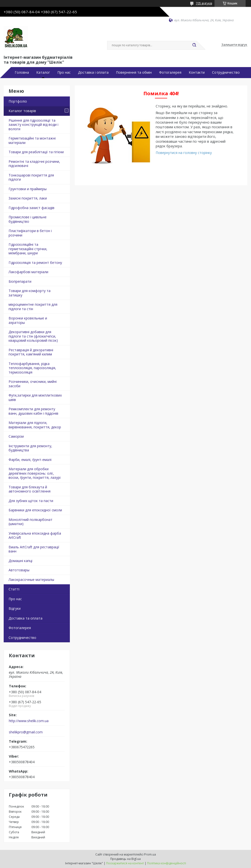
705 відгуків (204, 3)
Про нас (64, 72)
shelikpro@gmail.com (26, 732)
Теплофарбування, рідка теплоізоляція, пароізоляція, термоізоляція (32, 368)
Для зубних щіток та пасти (31, 501)
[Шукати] (194, 45)
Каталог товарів (22, 111)
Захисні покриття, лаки (28, 198)
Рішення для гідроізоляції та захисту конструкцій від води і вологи (33, 125)
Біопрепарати (20, 281)
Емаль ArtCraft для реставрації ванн (34, 549)
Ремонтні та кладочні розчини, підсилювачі (34, 164)
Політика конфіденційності (167, 863)
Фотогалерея (170, 72)
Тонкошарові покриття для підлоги (31, 177)
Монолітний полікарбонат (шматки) (31, 522)
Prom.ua (150, 854)
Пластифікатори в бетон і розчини (30, 233)
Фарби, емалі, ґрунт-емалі (30, 460)
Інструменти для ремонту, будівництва (30, 448)
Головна (22, 72)
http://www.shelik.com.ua (29, 721)
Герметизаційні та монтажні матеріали (32, 140)
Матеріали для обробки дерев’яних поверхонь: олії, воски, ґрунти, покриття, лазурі (35, 473)
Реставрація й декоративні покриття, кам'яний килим (31, 352)
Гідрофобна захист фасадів (31, 208)
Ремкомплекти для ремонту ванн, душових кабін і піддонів (33, 411)
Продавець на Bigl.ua (125, 859)
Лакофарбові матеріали (28, 272)
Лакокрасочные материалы (31, 580)
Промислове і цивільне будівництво (28, 219)
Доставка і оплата (93, 72)
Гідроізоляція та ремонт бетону (35, 263)
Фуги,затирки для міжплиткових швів (35, 397)
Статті (14, 589)
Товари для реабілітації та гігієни (36, 152)
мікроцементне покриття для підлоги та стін (33, 307)
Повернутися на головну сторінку (184, 153)
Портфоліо (18, 101)
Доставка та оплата (25, 618)
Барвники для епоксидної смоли (35, 510)
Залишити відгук (234, 45)
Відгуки (15, 608)
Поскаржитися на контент (125, 863)
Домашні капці (20, 561)
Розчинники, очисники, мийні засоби (33, 384)
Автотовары (19, 570)
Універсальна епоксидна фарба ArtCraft (35, 535)
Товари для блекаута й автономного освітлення (30, 489)
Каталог (43, 72)
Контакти (197, 72)
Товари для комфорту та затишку (30, 293)
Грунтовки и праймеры (28, 189)
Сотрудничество (226, 72)
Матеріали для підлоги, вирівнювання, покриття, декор (35, 425)
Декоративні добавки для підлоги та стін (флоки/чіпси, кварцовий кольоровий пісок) (33, 336)
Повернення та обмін (134, 72)
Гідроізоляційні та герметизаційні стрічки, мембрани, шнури (28, 249)
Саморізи (16, 436)
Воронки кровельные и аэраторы (28, 320)
